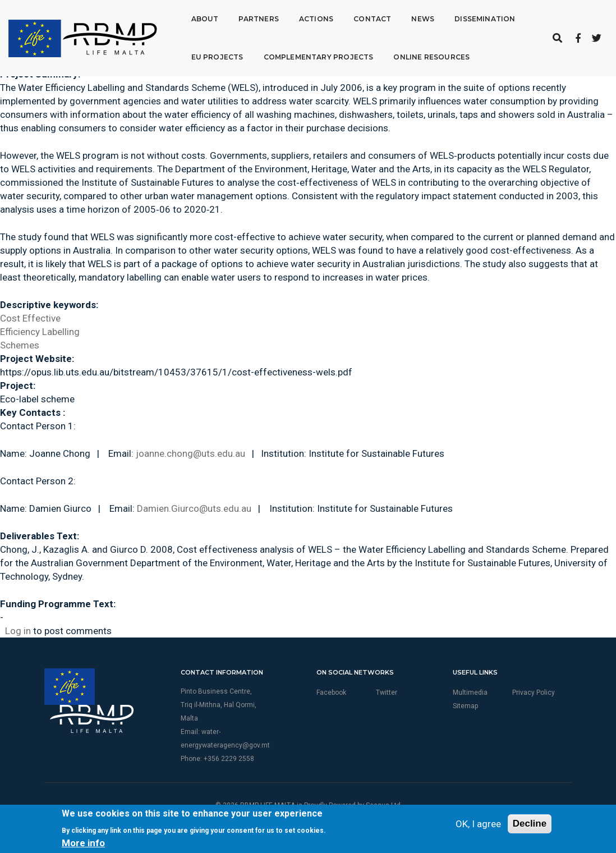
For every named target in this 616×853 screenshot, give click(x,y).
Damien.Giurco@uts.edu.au (194, 508)
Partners (258, 19)
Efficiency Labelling (40, 332)
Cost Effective (30, 318)
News (423, 19)
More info (83, 843)
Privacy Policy (534, 693)
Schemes (20, 345)
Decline (530, 824)
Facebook (331, 693)
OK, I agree (478, 824)
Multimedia (470, 693)
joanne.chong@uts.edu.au (190, 453)
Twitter (387, 693)
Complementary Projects (318, 57)
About (205, 19)
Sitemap (465, 706)
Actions (316, 19)
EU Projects (217, 57)
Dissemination (485, 19)
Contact (372, 19)
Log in (18, 631)
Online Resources (431, 57)
